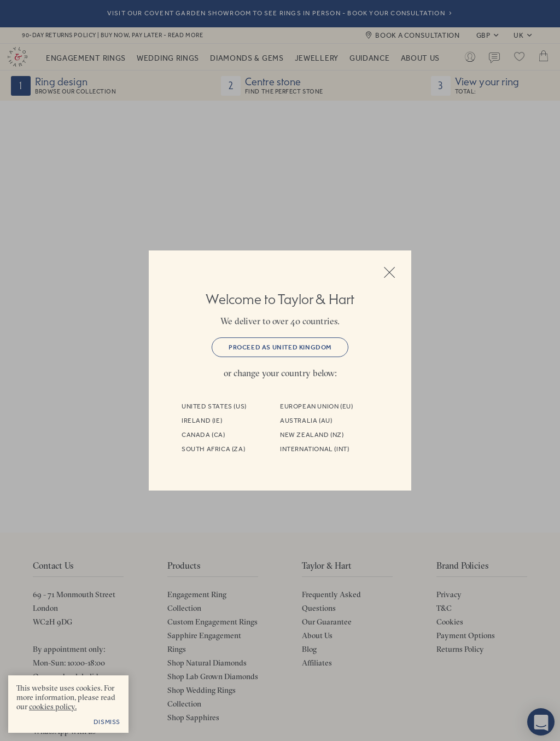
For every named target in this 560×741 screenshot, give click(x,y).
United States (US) (214, 406)
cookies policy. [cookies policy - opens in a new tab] (53, 707)
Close (389, 272)
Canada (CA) (203, 435)
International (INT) (314, 449)
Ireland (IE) (202, 421)
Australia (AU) (306, 421)
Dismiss (107, 722)
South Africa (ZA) (213, 449)
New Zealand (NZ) (312, 435)
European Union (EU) (316, 406)
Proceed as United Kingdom (280, 347)
